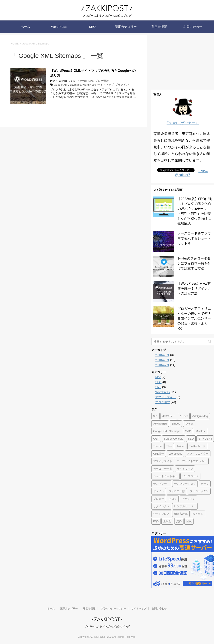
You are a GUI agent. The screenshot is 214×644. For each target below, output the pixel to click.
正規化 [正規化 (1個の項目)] (167, 521)
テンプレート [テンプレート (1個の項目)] (161, 484)
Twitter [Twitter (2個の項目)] (181, 446)
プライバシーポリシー (113, 609)
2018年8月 (162, 360)
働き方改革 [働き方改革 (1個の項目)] (181, 514)
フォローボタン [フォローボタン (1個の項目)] (199, 491)
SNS (158, 387)
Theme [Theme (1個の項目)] (157, 446)
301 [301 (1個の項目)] (155, 416)
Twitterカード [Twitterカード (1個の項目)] (197, 446)
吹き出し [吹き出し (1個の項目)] (198, 514)
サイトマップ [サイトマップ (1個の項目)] (185, 469)
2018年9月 (162, 355)
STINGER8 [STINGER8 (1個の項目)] (205, 439)
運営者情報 (159, 27)
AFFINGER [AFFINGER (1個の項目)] (160, 424)
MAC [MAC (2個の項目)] (188, 431)
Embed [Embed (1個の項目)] (176, 424)
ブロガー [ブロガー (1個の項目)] (159, 499)
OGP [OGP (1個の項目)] (156, 439)
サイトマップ (106, 85)
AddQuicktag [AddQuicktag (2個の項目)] (200, 416)
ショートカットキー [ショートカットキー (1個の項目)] (165, 476)
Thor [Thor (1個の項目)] (169, 446)
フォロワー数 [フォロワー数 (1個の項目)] (177, 491)
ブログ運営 (102, 81)
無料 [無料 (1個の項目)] (179, 521)
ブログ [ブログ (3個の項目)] (173, 499)
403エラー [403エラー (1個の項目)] (169, 416)
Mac (158, 377)
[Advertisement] (183, 61)
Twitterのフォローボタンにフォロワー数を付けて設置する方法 (194, 263)
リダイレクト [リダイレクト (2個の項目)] (161, 506)
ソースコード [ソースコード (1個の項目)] (190, 476)
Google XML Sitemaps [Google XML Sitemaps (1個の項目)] (167, 431)
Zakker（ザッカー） (183, 123)
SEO (92, 27)
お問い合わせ (193, 27)
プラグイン (122, 85)
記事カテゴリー (126, 27)
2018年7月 (162, 365)
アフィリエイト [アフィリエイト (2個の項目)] (163, 461)
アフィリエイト (166, 397)
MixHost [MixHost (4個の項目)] (201, 431)
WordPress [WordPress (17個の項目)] (175, 454)
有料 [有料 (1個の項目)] (156, 521)
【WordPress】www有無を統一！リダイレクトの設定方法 (194, 288)
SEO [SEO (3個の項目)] (191, 439)
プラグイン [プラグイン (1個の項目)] (188, 499)
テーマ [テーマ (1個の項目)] (205, 484)
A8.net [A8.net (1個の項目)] (184, 416)
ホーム (25, 27)
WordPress (59, 27)
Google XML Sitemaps (68, 85)
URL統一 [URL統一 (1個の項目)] (159, 454)
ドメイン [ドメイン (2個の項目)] (159, 491)
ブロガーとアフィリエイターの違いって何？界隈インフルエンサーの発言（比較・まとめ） (194, 318)
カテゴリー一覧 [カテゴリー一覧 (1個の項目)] (163, 469)
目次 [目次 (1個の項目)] (189, 521)
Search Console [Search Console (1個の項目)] (174, 439)
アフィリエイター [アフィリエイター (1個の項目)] (198, 454)
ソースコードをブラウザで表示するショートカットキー (194, 238)
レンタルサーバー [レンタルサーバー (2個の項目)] (185, 506)
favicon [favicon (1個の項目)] (189, 424)
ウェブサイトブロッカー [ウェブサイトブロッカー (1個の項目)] (192, 461)
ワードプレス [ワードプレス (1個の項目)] (161, 514)
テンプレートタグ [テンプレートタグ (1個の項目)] (185, 484)
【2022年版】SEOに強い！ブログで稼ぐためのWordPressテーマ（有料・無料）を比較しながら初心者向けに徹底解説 (195, 211)
